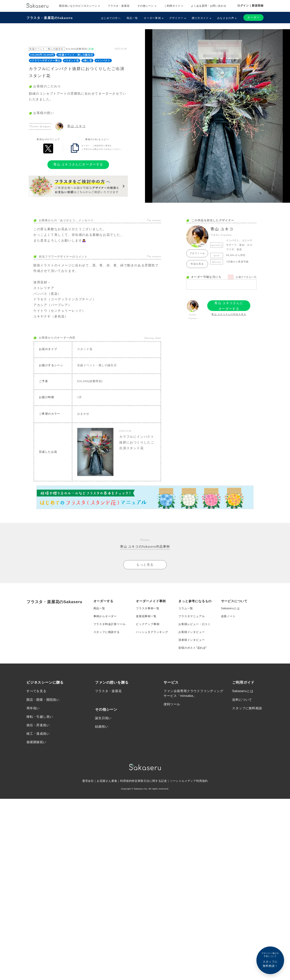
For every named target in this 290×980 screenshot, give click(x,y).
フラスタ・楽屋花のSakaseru (50, 18)
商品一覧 (132, 18)
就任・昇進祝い (38, 725)
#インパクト (103, 61)
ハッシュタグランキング (152, 632)
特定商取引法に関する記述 (149, 781)
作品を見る (197, 264)
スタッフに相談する (107, 632)
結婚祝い (102, 727)
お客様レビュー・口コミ (194, 624)
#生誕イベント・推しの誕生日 (75, 55)
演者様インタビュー (192, 640)
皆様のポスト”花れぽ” (193, 648)
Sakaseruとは (230, 608)
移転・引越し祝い (40, 717)
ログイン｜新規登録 (250, 6)
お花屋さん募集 (107, 781)
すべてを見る (36, 691)
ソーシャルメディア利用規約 (189, 781)
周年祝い (33, 708)
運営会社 (88, 781)
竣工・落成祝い (38, 734)
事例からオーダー (105, 616)
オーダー (253, 17)
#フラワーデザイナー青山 (45, 61)
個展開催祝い (36, 742)
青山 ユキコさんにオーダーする (78, 164)
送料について (242, 700)
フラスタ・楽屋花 (119, 6)
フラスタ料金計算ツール (110, 624)
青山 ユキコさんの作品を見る (229, 314)
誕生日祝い (103, 718)
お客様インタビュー (192, 632)
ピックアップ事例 (148, 624)
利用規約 (126, 781)
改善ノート (228, 616)
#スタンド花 (72, 61)
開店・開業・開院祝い (43, 700)
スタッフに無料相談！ (270, 960)
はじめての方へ (111, 18)
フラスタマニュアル (192, 616)
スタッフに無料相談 (247, 708)
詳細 (91, 49)
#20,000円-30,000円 (42, 55)
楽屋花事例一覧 (146, 616)
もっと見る (145, 565)
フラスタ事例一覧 (148, 608)
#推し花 (87, 61)
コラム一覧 (186, 608)
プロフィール (197, 253)
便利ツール (172, 704)
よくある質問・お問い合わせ (209, 6)
